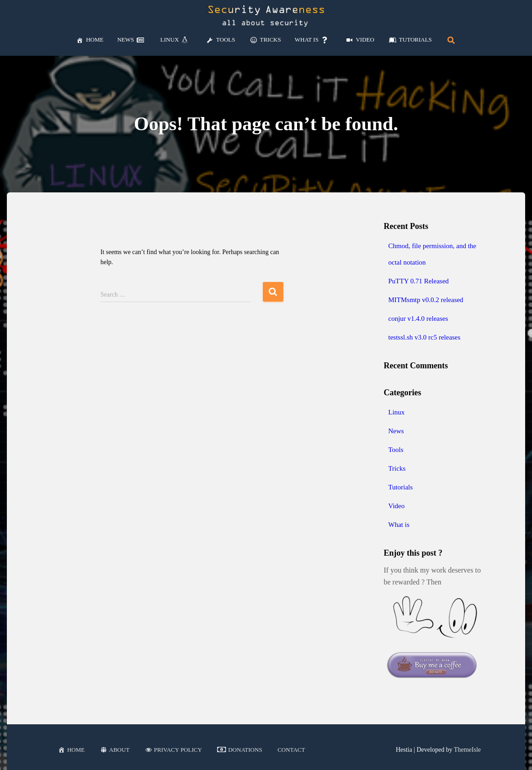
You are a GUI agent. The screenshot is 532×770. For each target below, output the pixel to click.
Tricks (397, 468)
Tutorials (400, 487)
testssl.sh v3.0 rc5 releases (424, 337)
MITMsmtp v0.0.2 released (426, 300)
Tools (396, 450)
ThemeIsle (467, 750)
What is (399, 525)
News (396, 431)
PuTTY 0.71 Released (418, 281)
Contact (291, 750)
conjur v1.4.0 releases (418, 319)
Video (396, 506)
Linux (396, 412)
